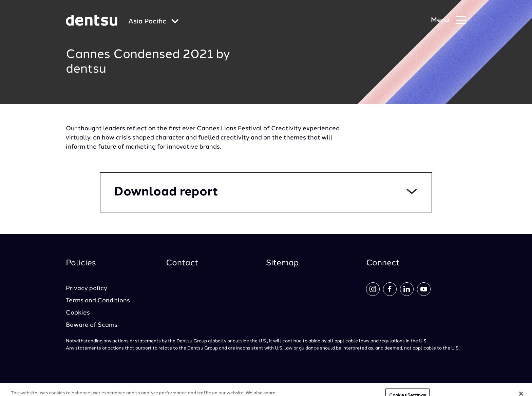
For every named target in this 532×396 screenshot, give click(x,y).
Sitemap (282, 263)
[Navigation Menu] (449, 21)
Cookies (78, 313)
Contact (182, 263)
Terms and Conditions (98, 301)
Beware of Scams (92, 325)
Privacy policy (87, 288)
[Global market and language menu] (154, 22)
